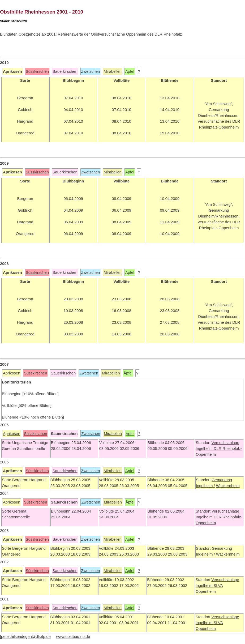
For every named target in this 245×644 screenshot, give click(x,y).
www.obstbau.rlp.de (73, 637)
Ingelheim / (205, 486)
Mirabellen (113, 71)
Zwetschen (91, 71)
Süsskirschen (37, 71)
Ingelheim (205, 449)
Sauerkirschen (65, 71)
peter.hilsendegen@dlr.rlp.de (26, 637)
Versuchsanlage (225, 443)
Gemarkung (222, 480)
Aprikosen (12, 373)
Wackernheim (228, 486)
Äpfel (130, 71)
